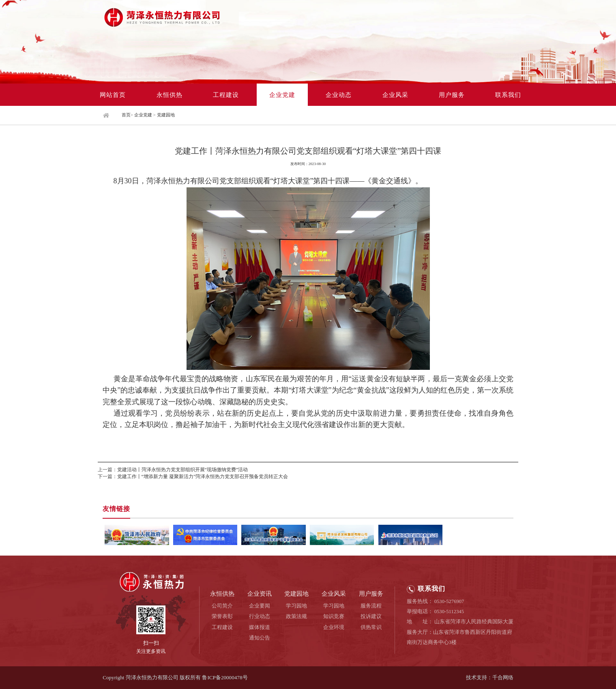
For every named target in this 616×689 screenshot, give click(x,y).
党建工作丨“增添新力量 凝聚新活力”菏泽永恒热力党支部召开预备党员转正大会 (203, 477)
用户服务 (452, 95)
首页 (126, 115)
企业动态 (339, 95)
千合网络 (503, 677)
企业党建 (282, 95)
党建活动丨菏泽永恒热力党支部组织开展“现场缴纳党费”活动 (183, 470)
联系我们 (508, 95)
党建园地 (166, 115)
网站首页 (113, 95)
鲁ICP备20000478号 (225, 677)
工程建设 (226, 95)
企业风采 (395, 95)
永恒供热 (170, 95)
